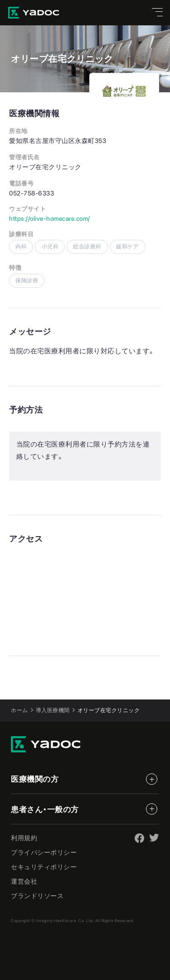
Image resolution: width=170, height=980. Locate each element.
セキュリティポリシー (44, 867)
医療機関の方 (35, 779)
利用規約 (24, 838)
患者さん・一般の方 (45, 809)
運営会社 (24, 881)
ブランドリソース (37, 896)
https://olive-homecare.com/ (50, 219)
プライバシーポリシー (44, 852)
